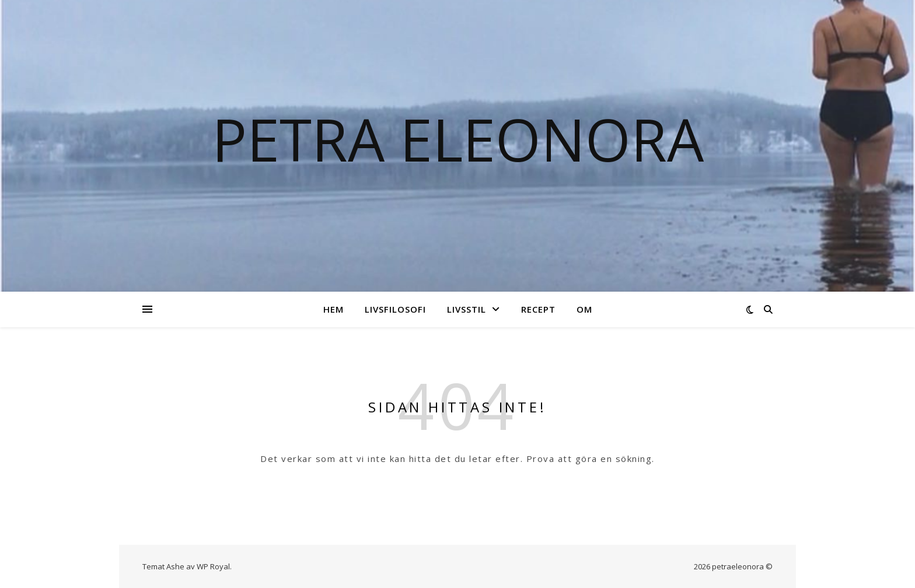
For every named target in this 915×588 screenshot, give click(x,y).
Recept (538, 309)
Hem (333, 309)
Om (584, 309)
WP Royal (213, 566)
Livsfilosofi (395, 309)
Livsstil (467, 309)
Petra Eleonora (458, 139)
